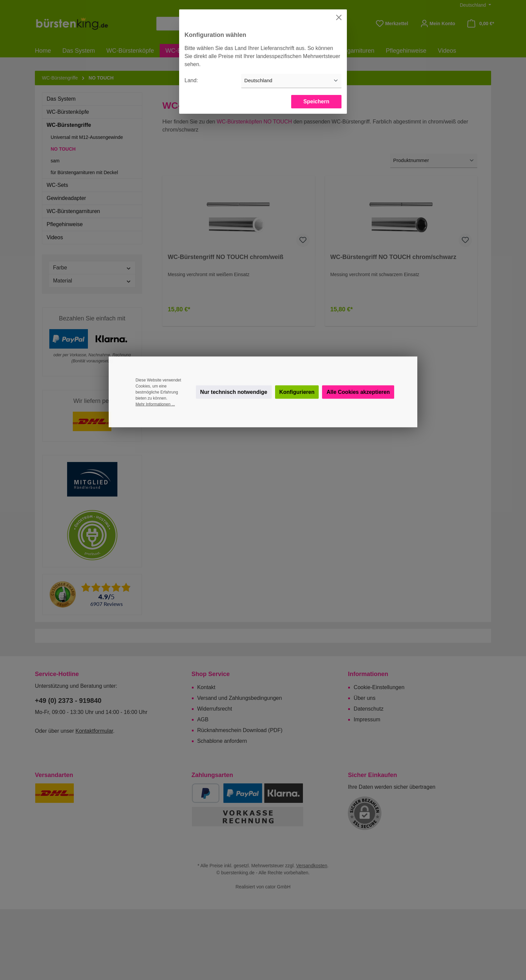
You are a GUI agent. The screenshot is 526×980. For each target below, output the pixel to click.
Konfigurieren (297, 392)
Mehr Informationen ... (155, 404)
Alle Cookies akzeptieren (358, 392)
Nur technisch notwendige (234, 392)
